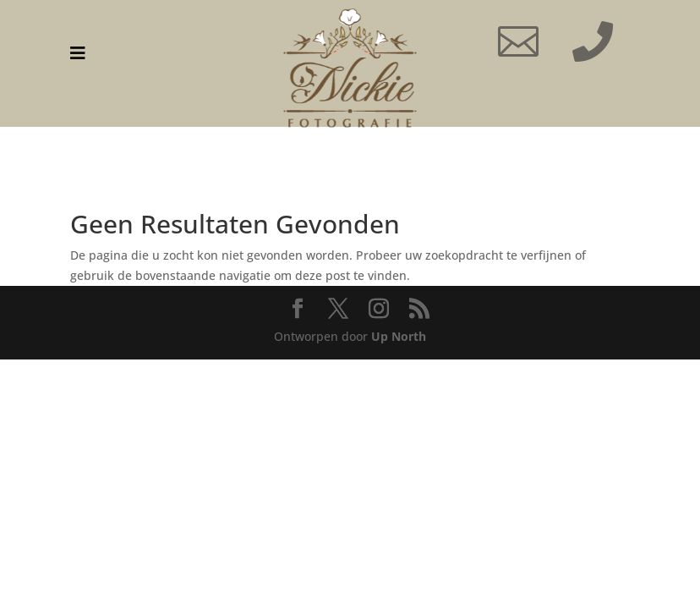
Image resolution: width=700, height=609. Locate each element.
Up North (399, 336)
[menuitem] (78, 53)
